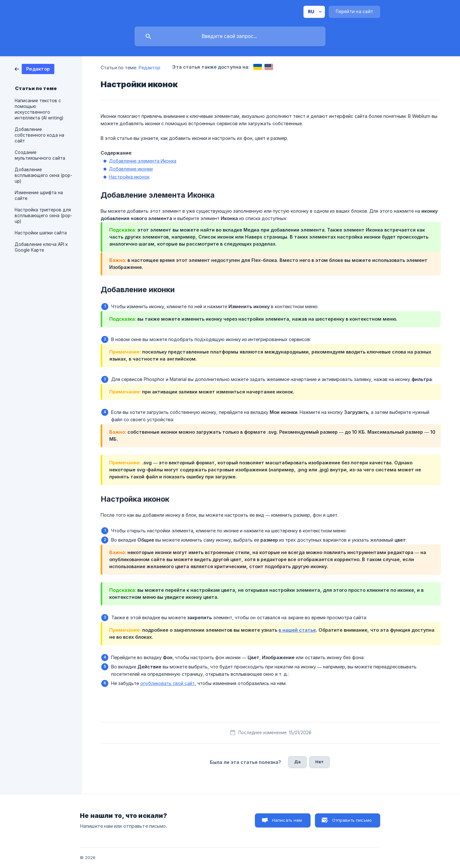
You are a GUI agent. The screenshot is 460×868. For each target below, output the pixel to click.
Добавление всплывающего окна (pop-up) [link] (43, 175)
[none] (314, 12)
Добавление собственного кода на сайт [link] (39, 135)
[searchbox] (230, 36)
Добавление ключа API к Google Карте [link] (41, 247)
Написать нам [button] (287, 820)
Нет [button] (319, 762)
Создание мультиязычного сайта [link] (40, 155)
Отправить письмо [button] (352, 820)
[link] (34, 69)
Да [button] (297, 762)
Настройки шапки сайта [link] (41, 233)
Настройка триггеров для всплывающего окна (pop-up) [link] (43, 216)
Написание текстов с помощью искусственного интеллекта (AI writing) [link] (39, 109)
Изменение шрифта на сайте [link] (39, 195)
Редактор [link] (150, 68)
